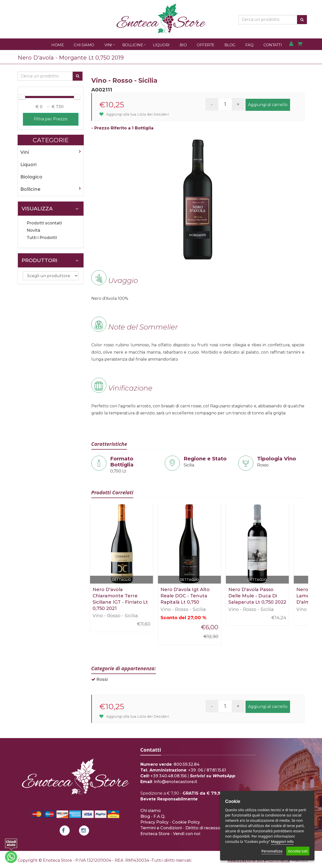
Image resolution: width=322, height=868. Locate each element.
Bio (183, 45)
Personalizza (272, 851)
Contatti (273, 45)
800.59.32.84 (187, 764)
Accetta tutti (298, 851)
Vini (108, 45)
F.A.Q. (159, 816)
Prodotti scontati (44, 223)
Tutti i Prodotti (42, 238)
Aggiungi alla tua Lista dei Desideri (134, 114)
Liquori (161, 45)
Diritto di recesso (203, 828)
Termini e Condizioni (161, 828)
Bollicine (133, 45)
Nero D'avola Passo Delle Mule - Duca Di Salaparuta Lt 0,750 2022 (257, 596)
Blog (230, 45)
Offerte (206, 45)
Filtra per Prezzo (51, 119)
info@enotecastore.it (176, 782)
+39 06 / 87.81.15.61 (207, 770)
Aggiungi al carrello (268, 105)
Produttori (50, 260)
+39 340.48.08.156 (169, 776)
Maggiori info (282, 841)
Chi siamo (151, 811)
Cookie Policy (186, 822)
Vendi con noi (187, 834)
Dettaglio (122, 580)
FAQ (249, 45)
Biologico (31, 177)
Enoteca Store (155, 834)
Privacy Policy (154, 822)
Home (57, 45)
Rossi (102, 679)
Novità (33, 230)
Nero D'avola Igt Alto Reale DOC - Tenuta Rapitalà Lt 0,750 (185, 596)
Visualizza (50, 209)
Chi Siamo (84, 45)
